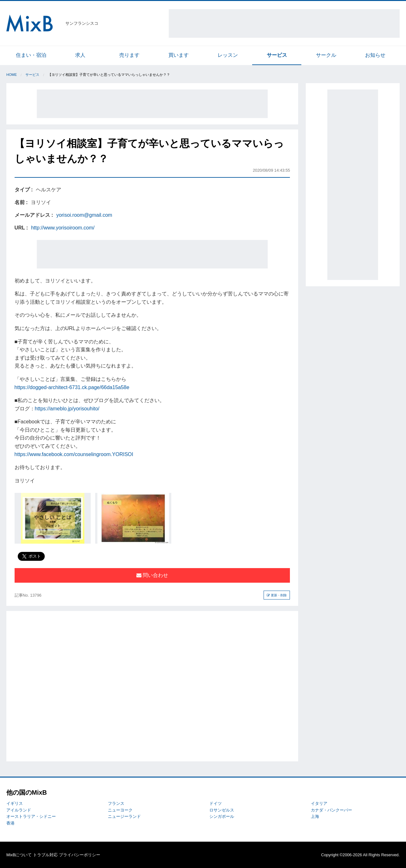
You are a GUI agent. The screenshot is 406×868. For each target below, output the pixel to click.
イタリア (319, 803)
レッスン (228, 55)
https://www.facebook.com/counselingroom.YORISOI (74, 454)
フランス (116, 803)
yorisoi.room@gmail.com (84, 215)
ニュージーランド (124, 816)
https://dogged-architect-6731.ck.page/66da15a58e (72, 387)
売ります (129, 55)
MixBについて (19, 855)
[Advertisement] (284, 23)
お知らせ (375, 55)
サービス (277, 55)
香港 (10, 823)
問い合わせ (152, 575)
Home (12, 75)
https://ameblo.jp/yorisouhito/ (67, 409)
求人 (80, 55)
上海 (315, 816)
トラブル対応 (45, 855)
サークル (326, 55)
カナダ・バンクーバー (331, 810)
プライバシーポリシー (80, 855)
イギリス (15, 803)
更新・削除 (277, 595)
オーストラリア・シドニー (31, 816)
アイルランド (19, 810)
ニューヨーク (120, 810)
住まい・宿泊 (31, 55)
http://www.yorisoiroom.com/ (63, 228)
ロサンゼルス (222, 810)
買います (179, 55)
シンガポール (222, 816)
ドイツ (216, 803)
